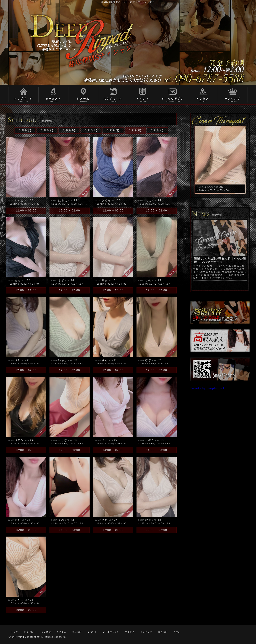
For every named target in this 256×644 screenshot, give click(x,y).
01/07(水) (12, 130)
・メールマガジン (110, 632)
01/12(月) (122, 130)
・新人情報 (45, 632)
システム (83, 95)
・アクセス (129, 632)
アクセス (203, 95)
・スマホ (176, 632)
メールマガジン (173, 95)
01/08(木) (34, 130)
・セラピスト (53, 95)
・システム (60, 632)
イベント (143, 95)
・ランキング (145, 632)
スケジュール (113, 95)
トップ (23, 95)
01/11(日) (100, 130)
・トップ (13, 632)
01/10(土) (78, 130)
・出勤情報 (76, 632)
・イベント (91, 632)
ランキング (233, 95)
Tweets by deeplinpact (220, 388)
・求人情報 (162, 632)
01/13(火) (144, 130)
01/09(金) (56, 130)
